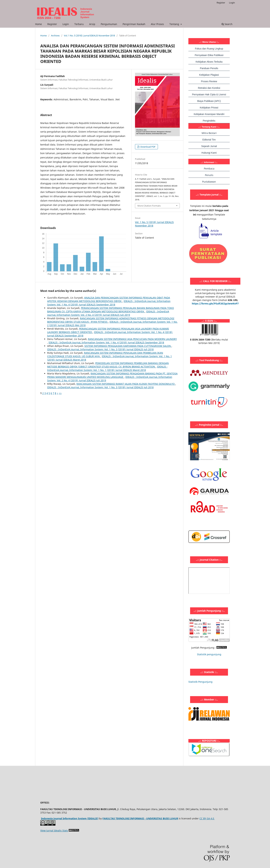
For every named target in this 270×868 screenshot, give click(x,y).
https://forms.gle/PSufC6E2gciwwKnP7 (215, 303)
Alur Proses (157, 24)
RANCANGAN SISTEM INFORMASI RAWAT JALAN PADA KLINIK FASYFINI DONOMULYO (126, 384)
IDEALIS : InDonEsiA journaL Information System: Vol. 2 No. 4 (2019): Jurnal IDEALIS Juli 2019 (108, 313)
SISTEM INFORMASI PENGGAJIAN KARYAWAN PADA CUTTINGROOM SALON (128, 346)
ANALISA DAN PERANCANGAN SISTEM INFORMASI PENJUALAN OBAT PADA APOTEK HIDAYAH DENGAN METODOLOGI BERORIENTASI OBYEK (109, 299)
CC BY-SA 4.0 (207, 818)
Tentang (175, 24)
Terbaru (79, 24)
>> (60, 393)
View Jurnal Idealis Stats (54, 831)
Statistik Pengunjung (200, 682)
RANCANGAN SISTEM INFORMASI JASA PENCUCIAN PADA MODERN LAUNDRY (132, 339)
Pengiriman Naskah (134, 24)
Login (66, 24)
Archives (55, 36)
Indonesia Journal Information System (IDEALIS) (70, 818)
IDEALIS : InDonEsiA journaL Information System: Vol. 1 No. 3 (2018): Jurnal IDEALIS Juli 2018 (100, 349)
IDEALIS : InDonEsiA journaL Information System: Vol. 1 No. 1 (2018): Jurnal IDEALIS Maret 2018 (107, 368)
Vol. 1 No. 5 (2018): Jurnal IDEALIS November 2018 (89, 36)
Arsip (92, 24)
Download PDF (148, 147)
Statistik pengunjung (209, 654)
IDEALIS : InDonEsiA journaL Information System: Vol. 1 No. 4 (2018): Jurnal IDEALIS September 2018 (109, 303)
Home (38, 24)
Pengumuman (109, 24)
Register (52, 24)
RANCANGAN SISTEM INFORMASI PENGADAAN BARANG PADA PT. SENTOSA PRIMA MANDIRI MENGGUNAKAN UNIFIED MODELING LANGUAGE (112, 375)
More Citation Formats (149, 206)
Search (227, 24)
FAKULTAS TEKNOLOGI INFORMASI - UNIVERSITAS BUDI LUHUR (140, 818)
